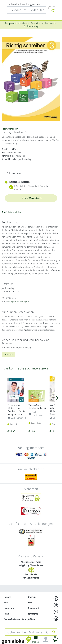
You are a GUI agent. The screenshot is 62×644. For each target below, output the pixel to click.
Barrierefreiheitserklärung (15, 619)
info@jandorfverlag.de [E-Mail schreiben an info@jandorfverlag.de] (18, 302)
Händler (8, 614)
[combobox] (28, 632)
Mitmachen (33, 614)
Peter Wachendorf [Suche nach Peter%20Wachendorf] (10, 129)
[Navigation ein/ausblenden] (46, 640)
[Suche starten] (54, 632)
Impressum (9, 608)
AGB (30, 603)
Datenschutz (34, 608)
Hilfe (6, 603)
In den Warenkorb (31, 198)
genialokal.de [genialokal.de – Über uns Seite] (16, 23)
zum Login (8, 354)
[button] (36, 640)
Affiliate (32, 619)
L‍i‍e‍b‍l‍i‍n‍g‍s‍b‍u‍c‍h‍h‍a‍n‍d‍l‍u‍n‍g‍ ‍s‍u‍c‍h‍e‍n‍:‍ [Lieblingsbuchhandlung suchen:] (24, 4)
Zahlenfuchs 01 (37, 408)
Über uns (32, 597)
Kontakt (8, 597)
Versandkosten (37, 565)
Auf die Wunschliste (12, 212)
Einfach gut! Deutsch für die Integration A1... (17, 411)
